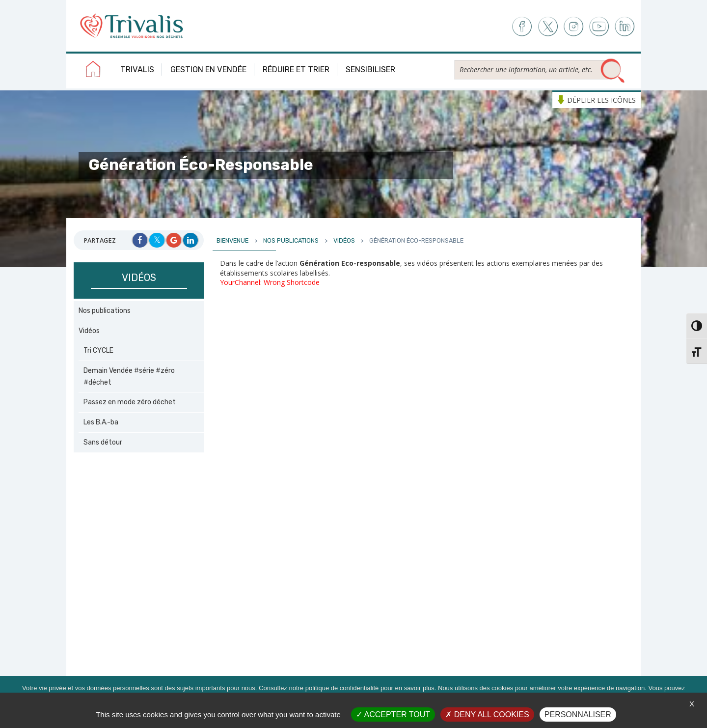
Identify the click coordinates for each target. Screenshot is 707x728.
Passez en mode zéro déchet (130, 402)
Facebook (521, 27)
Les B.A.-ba (101, 422)
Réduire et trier (296, 70)
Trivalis (137, 70)
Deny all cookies (487, 714)
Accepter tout (393, 714)
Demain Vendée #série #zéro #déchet (129, 377)
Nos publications (105, 311)
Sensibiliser (370, 70)
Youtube (599, 27)
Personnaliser (578, 714)
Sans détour (103, 442)
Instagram (573, 27)
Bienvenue (232, 240)
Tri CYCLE (98, 350)
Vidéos (89, 331)
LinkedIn (625, 27)
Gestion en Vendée (208, 70)
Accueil (93, 71)
